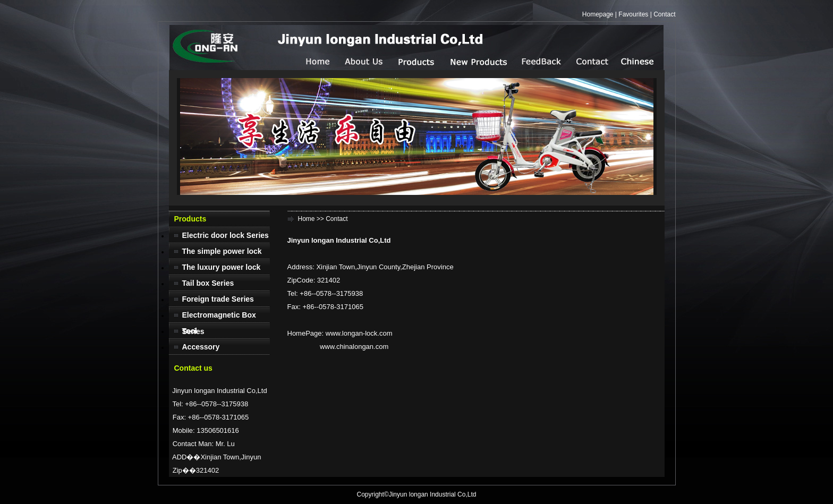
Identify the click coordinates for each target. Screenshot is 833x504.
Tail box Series (208, 283)
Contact (664, 14)
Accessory (201, 347)
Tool (190, 331)
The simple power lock (222, 251)
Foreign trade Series (218, 299)
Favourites (633, 14)
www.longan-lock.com (359, 333)
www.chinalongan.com (354, 347)
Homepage (598, 14)
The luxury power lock (222, 267)
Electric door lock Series (226, 235)
